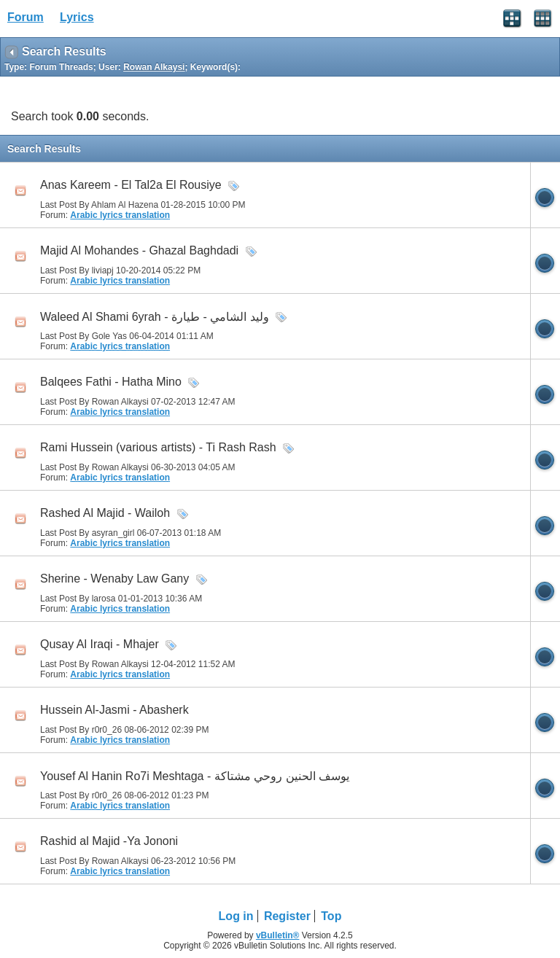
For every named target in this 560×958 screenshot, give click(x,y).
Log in (236, 916)
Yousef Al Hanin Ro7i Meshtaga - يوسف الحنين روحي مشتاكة (195, 776)
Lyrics (77, 17)
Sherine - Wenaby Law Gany (114, 579)
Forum (26, 17)
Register (287, 916)
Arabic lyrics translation (120, 215)
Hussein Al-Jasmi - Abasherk (114, 710)
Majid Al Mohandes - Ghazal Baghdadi (139, 250)
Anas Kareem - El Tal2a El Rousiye (131, 185)
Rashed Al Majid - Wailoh (105, 513)
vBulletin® (278, 935)
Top (331, 916)
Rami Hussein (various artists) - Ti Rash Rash (158, 447)
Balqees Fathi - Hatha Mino (111, 382)
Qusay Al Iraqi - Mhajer (100, 644)
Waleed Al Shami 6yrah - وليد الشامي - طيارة (155, 317)
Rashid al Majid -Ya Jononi (109, 841)
